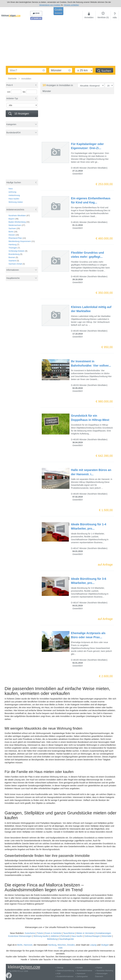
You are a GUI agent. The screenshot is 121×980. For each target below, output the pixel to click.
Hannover (28, 945)
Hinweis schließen (71, 5)
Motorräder (107, 936)
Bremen (12, 257)
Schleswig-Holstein (17, 251)
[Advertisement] (61, 44)
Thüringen (13, 248)
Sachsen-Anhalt (15, 264)
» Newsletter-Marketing (104, 971)
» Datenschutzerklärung (65, 971)
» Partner (99, 968)
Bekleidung (52, 939)
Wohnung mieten (16, 202)
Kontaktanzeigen (103, 933)
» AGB (58, 974)
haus (11, 189)
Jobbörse (55, 936)
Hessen (12, 235)
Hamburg (12, 244)
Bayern (12, 219)
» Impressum (80, 974)
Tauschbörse (69, 933)
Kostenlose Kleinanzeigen (20, 936)
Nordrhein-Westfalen (17, 215)
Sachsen (12, 228)
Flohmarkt (65, 936)
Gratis (58, 11)
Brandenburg (14, 254)
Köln (60, 948)
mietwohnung (14, 195)
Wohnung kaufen (41, 936)
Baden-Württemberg (17, 222)
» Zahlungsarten (82, 976)
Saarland (12, 261)
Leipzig (93, 945)
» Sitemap (59, 968)
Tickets (40, 933)
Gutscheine (30, 933)
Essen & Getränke (53, 933)
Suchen (104, 71)
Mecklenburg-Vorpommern (20, 241)
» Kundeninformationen (65, 976)
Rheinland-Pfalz (15, 238)
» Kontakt (79, 968)
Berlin (11, 232)
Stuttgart (105, 945)
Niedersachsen (15, 225)
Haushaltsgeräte (66, 939)
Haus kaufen (14, 199)
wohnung (12, 192)
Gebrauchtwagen (92, 936)
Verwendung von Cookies (50, 5)
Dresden (71, 945)
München (62, 945)
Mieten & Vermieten (85, 933)
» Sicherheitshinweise (84, 971)
